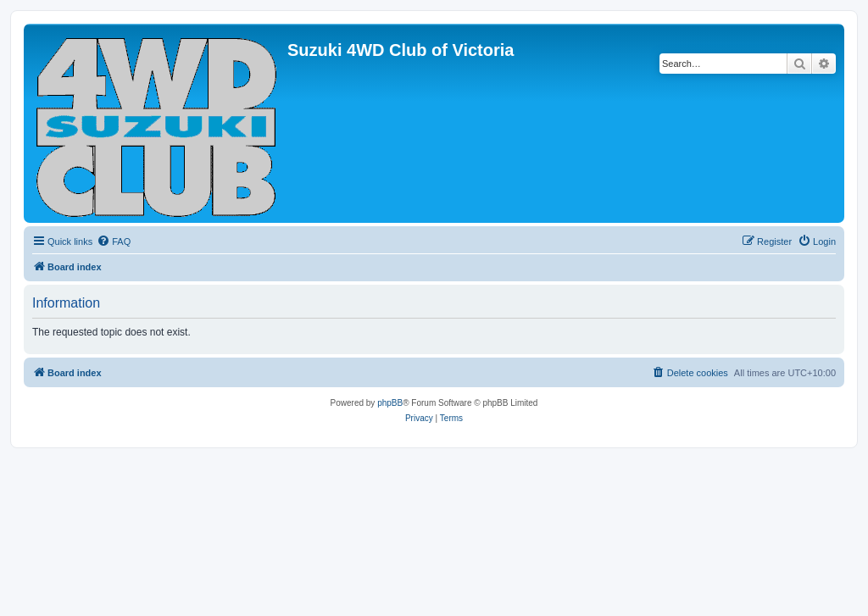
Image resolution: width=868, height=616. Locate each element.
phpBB (390, 403)
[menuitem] (114, 241)
